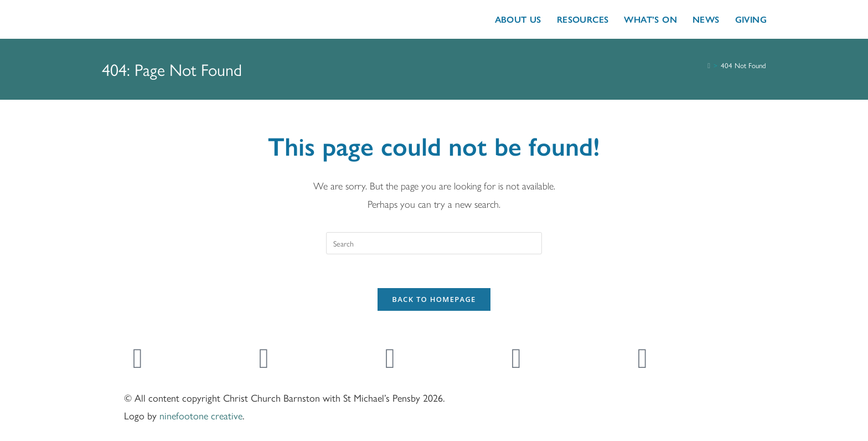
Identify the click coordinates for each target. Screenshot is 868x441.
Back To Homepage (434, 299)
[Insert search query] (434, 243)
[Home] (709, 66)
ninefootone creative (201, 415)
